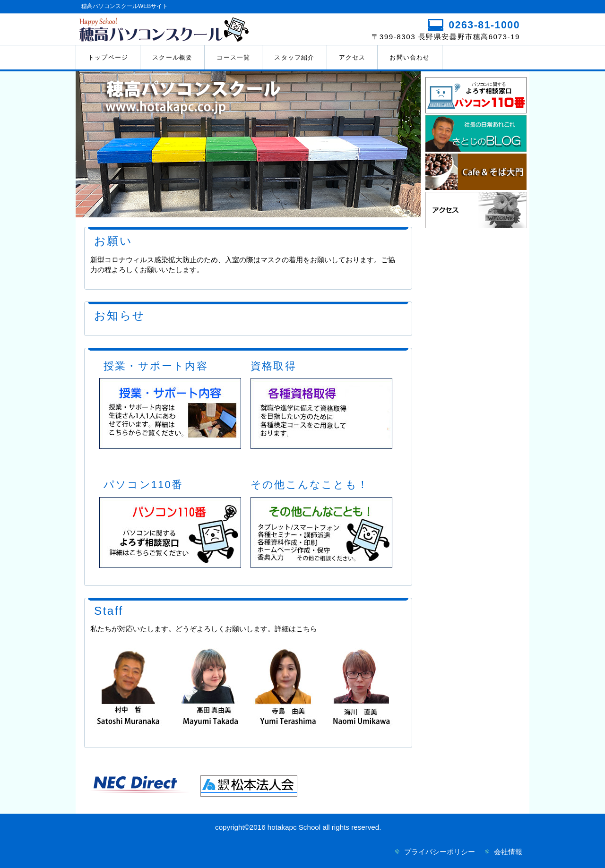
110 (476, 95)
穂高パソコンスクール (188, 29)
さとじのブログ (476, 133)
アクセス (476, 210)
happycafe (476, 172)
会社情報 (508, 852)
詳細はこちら (296, 629)
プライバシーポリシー (440, 852)
